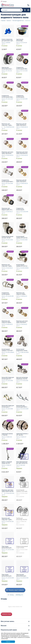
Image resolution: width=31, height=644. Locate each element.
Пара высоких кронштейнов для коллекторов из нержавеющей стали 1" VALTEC (22, 575)
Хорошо (8, 642)
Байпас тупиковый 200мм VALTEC (7, 463)
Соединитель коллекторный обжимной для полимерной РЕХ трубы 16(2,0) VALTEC (22, 96)
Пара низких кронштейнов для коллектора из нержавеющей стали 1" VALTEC (7, 547)
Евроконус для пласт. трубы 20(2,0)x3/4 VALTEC (22, 322)
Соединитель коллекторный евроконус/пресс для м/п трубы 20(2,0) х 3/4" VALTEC (22, 209)
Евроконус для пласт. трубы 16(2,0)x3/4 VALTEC (8, 153)
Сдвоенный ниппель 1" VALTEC (7, 434)
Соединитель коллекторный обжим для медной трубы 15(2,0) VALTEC (22, 68)
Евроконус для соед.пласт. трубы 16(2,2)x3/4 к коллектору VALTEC (7, 519)
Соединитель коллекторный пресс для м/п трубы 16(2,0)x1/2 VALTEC (7, 181)
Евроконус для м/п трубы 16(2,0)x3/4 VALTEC (21, 125)
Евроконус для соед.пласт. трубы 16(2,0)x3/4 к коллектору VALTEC (7, 265)
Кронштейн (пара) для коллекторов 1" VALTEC (8, 406)
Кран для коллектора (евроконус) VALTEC (22, 378)
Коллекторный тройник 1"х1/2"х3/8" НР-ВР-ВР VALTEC (22, 491)
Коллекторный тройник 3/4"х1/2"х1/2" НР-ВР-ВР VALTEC (22, 265)
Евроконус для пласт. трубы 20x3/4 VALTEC (8, 491)
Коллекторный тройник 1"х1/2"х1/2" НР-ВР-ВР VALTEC (7, 350)
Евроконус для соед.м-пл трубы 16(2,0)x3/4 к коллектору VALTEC (22, 294)
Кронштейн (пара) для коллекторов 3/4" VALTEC (8, 378)
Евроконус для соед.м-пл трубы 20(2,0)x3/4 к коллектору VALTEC (7, 322)
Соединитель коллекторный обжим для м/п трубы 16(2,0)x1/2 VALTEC (8, 96)
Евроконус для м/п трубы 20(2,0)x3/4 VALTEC (21, 181)
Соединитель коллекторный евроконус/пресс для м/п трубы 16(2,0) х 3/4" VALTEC (7, 294)
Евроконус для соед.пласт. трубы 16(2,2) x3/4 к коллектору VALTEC (7, 125)
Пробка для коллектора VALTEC (22, 519)
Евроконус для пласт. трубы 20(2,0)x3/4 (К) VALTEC (22, 153)
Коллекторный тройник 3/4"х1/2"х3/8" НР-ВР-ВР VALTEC (22, 237)
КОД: (3, 43)
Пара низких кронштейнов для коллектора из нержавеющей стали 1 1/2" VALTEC (8, 575)
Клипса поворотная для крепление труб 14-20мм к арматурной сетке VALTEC (8, 40)
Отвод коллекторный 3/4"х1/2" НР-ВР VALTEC (7, 237)
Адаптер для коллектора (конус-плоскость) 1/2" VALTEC (7, 68)
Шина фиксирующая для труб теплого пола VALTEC (22, 463)
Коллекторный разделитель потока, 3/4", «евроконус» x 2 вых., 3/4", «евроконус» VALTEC (22, 350)
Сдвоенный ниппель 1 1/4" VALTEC (22, 434)
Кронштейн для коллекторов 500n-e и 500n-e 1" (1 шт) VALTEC (22, 406)
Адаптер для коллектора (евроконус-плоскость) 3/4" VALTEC (22, 40)
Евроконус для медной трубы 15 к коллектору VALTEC (7, 209)
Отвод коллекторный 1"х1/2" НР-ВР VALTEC (22, 547)
